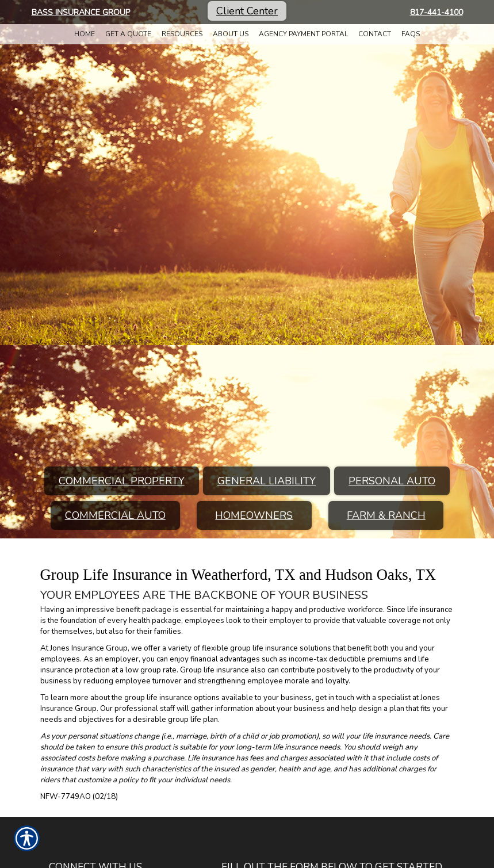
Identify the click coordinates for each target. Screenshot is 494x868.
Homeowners (254, 515)
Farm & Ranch (386, 515)
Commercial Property (122, 481)
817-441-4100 (436, 12)
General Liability (267, 481)
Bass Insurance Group (81, 12)
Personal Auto (392, 481)
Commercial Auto (115, 515)
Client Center (247, 11)
